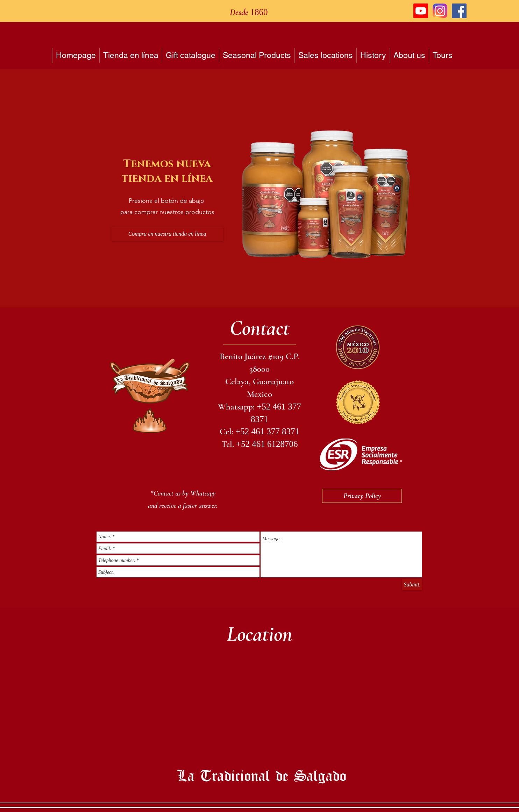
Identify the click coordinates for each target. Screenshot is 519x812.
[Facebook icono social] (459, 11)
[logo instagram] (440, 11)
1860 (259, 12)
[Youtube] (421, 11)
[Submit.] (412, 585)
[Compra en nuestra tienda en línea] (167, 234)
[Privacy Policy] (362, 496)
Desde (240, 12)
